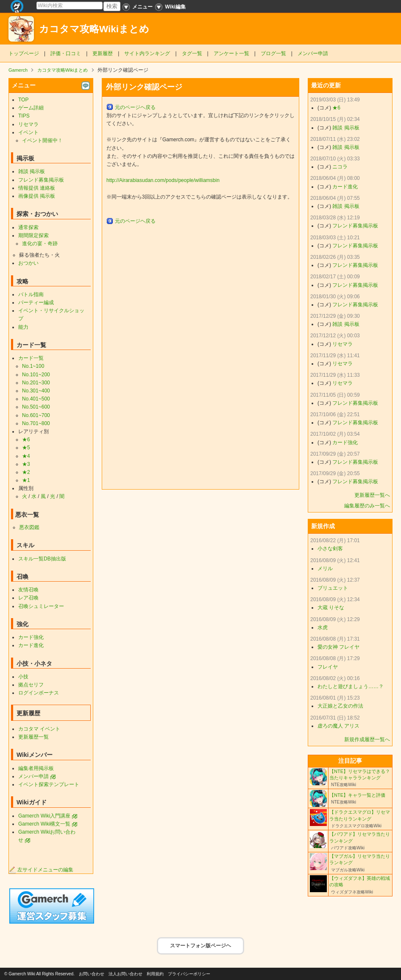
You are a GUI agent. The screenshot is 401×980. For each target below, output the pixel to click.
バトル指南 (31, 294)
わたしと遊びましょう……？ (351, 686)
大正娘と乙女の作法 (340, 706)
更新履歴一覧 (33, 737)
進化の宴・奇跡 (40, 244)
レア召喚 (28, 598)
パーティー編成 (36, 302)
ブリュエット (333, 588)
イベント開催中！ (42, 140)
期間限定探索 (33, 235)
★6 (26, 440)
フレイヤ (328, 667)
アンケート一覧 (231, 53)
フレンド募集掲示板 (41, 180)
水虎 (323, 627)
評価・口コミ (66, 53)
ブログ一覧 (273, 53)
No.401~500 (36, 399)
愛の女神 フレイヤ (338, 647)
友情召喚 (28, 590)
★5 (26, 448)
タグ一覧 (192, 53)
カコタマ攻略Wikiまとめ (94, 29)
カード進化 (31, 645)
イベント (28, 132)
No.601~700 (36, 415)
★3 (26, 464)
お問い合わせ (92, 974)
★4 (26, 456)
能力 (23, 327)
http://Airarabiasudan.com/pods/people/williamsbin (163, 180)
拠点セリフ (31, 685)
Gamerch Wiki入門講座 (44, 816)
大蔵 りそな (331, 608)
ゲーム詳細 (31, 108)
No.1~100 (33, 366)
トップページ (24, 53)
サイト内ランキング (147, 53)
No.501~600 (36, 407)
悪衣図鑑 (29, 527)
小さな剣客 (330, 549)
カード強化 (31, 637)
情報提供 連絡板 (37, 188)
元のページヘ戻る (135, 107)
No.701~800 (36, 423)
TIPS (24, 116)
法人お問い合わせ (125, 974)
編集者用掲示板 (36, 768)
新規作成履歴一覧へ (367, 739)
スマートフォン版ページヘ (200, 946)
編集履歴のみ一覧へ (367, 506)
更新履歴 (103, 53)
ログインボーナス (39, 693)
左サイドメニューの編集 (41, 870)
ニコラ (340, 167)
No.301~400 (36, 391)
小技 (23, 677)
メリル (325, 568)
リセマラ (28, 124)
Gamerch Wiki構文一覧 (44, 824)
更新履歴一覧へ (372, 495)
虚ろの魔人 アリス (338, 726)
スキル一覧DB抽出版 (42, 559)
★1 (26, 480)
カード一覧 (31, 358)
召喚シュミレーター (41, 606)
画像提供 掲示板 (37, 196)
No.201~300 (36, 383)
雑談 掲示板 (32, 171)
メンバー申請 (313, 53)
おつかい (28, 263)
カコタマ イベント (39, 729)
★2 (26, 472)
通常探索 (28, 227)
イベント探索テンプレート (49, 784)
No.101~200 (36, 375)
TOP (23, 100)
